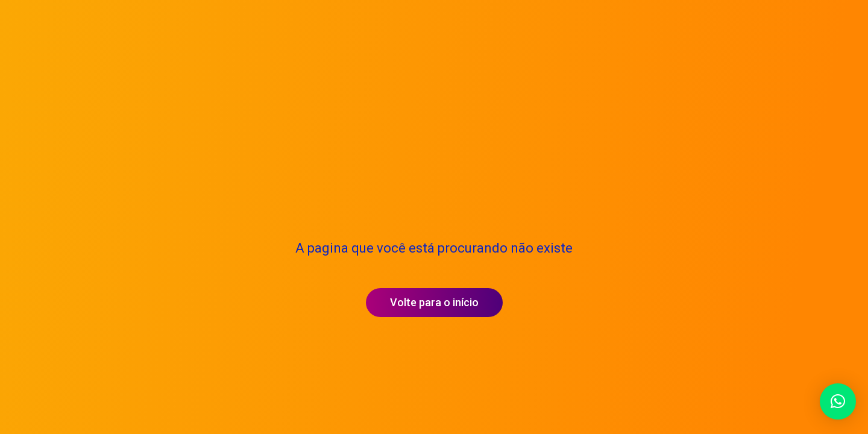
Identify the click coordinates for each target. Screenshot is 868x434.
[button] (838, 401)
